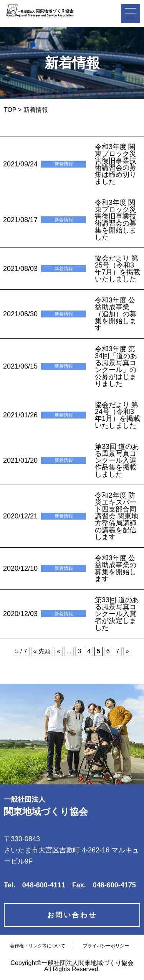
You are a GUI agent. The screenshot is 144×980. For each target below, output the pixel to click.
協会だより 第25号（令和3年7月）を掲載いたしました (118, 269)
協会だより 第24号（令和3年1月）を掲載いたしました (118, 415)
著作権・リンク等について (38, 946)
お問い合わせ (72, 915)
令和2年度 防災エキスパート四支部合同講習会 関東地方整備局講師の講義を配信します (117, 516)
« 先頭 (42, 651)
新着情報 (64, 164)
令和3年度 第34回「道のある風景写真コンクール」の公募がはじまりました (116, 366)
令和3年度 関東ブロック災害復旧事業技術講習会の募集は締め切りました (116, 164)
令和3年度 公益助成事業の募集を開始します (116, 568)
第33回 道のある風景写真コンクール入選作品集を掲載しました (117, 460)
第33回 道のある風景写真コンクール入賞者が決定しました (117, 614)
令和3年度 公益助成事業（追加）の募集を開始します (116, 314)
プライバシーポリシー (106, 946)
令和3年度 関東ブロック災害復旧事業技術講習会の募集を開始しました (116, 220)
